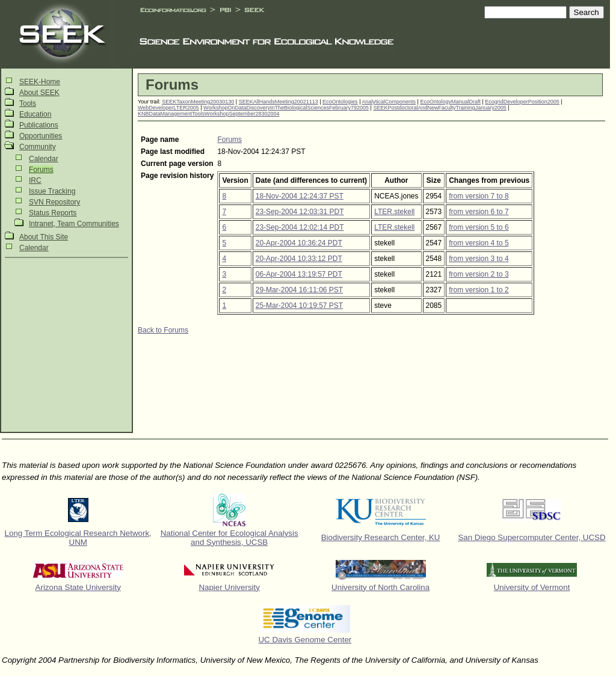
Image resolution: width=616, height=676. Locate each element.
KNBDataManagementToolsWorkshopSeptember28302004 (208, 114)
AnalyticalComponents (389, 102)
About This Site (44, 237)
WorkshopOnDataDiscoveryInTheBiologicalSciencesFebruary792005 (286, 108)
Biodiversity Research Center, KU (381, 537)
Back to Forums (163, 330)
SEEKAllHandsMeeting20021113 (279, 102)
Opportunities (41, 136)
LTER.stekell (394, 212)
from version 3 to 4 (479, 259)
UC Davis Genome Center (305, 640)
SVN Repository (54, 202)
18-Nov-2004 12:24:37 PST (300, 196)
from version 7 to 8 (479, 196)
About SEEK (39, 93)
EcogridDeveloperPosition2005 (522, 102)
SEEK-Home (40, 82)
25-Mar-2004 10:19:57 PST (299, 306)
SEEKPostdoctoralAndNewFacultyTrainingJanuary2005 (439, 108)
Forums (41, 170)
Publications (39, 125)
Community (38, 147)
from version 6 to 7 (479, 212)
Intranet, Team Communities (74, 224)
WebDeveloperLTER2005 (168, 108)
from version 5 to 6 (479, 227)
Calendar (44, 159)
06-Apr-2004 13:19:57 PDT (299, 274)
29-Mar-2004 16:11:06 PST (299, 290)
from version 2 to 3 (479, 274)
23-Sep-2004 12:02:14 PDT (300, 227)
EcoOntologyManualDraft (450, 102)
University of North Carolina (380, 587)
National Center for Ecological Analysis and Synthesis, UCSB (229, 538)
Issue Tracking (52, 191)
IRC (35, 180)
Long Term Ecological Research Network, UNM (78, 538)
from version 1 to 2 (479, 290)
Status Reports (53, 213)
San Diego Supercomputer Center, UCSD (531, 537)
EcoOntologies (340, 102)
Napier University (229, 587)
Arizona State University (78, 587)
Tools (28, 103)
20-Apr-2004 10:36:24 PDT (299, 243)
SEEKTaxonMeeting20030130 (198, 102)
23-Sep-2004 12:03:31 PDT (300, 212)
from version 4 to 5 (479, 243)
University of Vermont (532, 587)
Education (35, 114)
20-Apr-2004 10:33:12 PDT (299, 259)
